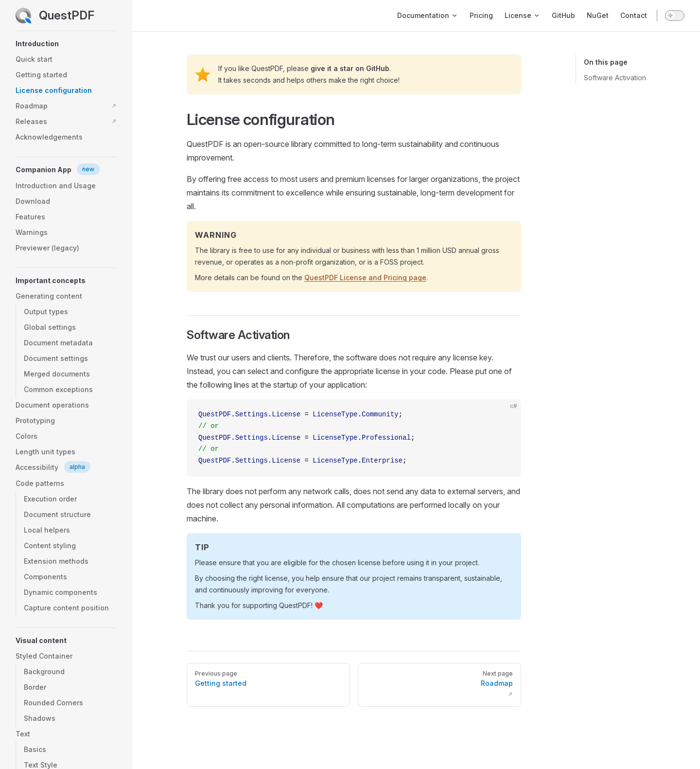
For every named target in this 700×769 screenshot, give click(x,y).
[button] (66, 44)
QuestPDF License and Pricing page (365, 277)
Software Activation (615, 78)
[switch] (675, 16)
